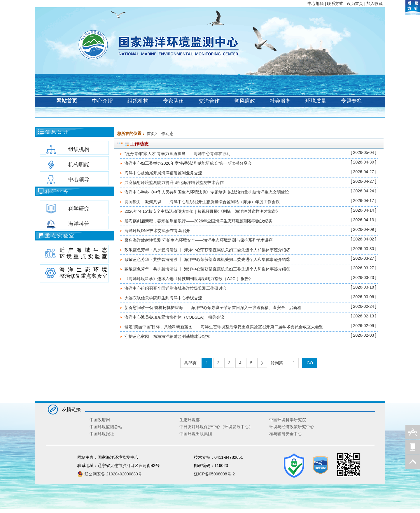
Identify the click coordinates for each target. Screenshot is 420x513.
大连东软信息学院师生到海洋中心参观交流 (163, 298)
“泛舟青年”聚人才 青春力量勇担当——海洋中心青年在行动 (177, 154)
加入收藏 (374, 3)
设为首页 (355, 3)
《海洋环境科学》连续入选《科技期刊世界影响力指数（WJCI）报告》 (189, 279)
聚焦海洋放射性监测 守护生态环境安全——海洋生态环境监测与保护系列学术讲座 (199, 240)
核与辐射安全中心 (286, 434)
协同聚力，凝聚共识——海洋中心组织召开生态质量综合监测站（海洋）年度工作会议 (202, 202)
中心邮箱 (316, 3)
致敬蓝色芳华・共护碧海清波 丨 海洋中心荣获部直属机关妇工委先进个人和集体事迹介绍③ (207, 250)
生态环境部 (190, 420)
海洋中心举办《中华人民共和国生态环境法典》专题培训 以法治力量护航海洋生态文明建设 (207, 192)
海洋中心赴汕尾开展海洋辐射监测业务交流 (163, 173)
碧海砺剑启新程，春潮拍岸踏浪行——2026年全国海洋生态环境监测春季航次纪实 (198, 221)
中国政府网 (100, 420)
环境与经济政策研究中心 (292, 427)
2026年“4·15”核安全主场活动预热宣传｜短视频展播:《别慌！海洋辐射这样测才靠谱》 (202, 211)
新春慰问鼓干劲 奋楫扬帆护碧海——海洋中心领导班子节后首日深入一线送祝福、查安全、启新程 (213, 308)
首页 (151, 133)
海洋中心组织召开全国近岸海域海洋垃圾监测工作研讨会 (176, 288)
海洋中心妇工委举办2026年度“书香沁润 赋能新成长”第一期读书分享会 (188, 163)
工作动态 (165, 133)
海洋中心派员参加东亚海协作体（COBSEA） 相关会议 (174, 317)
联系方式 (335, 3)
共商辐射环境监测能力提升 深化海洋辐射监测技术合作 (174, 182)
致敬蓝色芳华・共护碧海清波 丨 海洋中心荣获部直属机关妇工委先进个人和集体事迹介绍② (207, 259)
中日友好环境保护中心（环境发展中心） (216, 427)
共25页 (190, 363)
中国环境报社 (102, 434)
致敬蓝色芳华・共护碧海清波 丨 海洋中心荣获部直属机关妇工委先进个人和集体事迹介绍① (207, 269)
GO (310, 363)
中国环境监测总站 (106, 427)
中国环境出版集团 (196, 434)
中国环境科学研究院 (288, 420)
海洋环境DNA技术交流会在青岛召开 (157, 231)
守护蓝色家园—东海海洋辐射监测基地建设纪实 (167, 336)
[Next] (262, 363)
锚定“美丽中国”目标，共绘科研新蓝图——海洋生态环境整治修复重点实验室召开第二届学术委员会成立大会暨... (226, 327)
